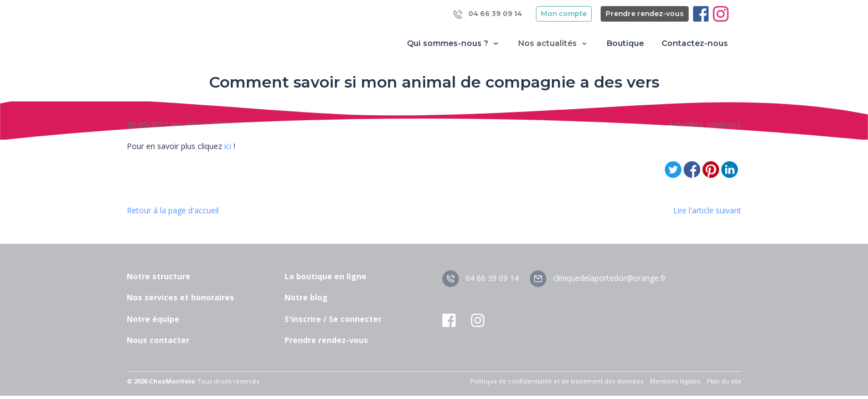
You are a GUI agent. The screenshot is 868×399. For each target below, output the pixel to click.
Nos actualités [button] (554, 44)
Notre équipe (153, 319)
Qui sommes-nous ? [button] (454, 44)
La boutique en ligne (325, 276)
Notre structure (159, 276)
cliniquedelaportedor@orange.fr (598, 278)
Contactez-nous (695, 43)
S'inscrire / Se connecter (333, 319)
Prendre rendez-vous (645, 14)
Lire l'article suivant (707, 210)
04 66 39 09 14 (488, 14)
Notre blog (306, 297)
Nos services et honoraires (180, 297)
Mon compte (564, 14)
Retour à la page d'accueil (173, 210)
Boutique (625, 43)
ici (228, 146)
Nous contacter (158, 340)
